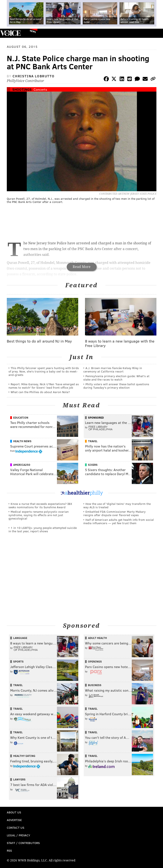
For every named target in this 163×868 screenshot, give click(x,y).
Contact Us (16, 828)
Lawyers (19, 779)
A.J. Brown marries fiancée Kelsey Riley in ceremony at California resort (113, 370)
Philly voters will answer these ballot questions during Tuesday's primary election (116, 386)
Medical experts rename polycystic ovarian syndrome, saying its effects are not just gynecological (39, 515)
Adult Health (97, 638)
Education (21, 418)
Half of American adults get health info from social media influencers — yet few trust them (119, 521)
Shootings (22, 89)
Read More (82, 267)
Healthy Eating (24, 756)
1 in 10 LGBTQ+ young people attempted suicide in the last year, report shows (43, 529)
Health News (22, 441)
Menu (156, 33)
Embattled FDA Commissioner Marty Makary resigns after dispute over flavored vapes (114, 513)
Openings (95, 661)
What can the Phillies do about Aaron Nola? (40, 392)
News (33, 31)
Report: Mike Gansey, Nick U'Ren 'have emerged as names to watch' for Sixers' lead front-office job (44, 386)
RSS (9, 850)
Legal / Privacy (18, 835)
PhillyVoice (10, 33)
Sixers (93, 465)
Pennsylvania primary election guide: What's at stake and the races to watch (116, 378)
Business (95, 685)
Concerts (40, 89)
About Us (14, 812)
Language (20, 638)
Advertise (14, 820)
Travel (93, 441)
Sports (18, 661)
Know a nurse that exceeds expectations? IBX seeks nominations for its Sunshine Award (40, 505)
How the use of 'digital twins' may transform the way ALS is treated (117, 505)
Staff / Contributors (23, 843)
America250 (22, 465)
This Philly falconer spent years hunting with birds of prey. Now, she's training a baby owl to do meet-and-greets (44, 371)
